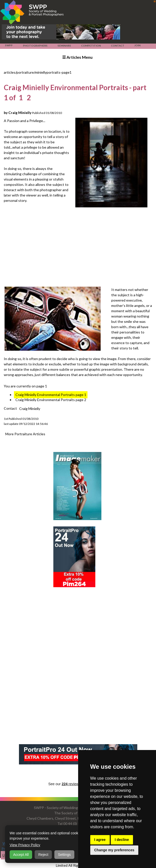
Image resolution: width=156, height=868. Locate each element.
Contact (118, 46)
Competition (91, 46)
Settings (64, 855)
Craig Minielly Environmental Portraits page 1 (51, 395)
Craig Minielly (30, 408)
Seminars (64, 46)
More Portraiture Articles (25, 434)
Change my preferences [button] (114, 850)
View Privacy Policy (25, 845)
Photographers (35, 46)
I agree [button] (100, 840)
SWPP (9, 45)
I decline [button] (122, 840)
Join (137, 45)
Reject (43, 855)
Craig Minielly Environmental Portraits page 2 (51, 400)
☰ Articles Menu (77, 57)
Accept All (21, 855)
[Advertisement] (80, 248)
